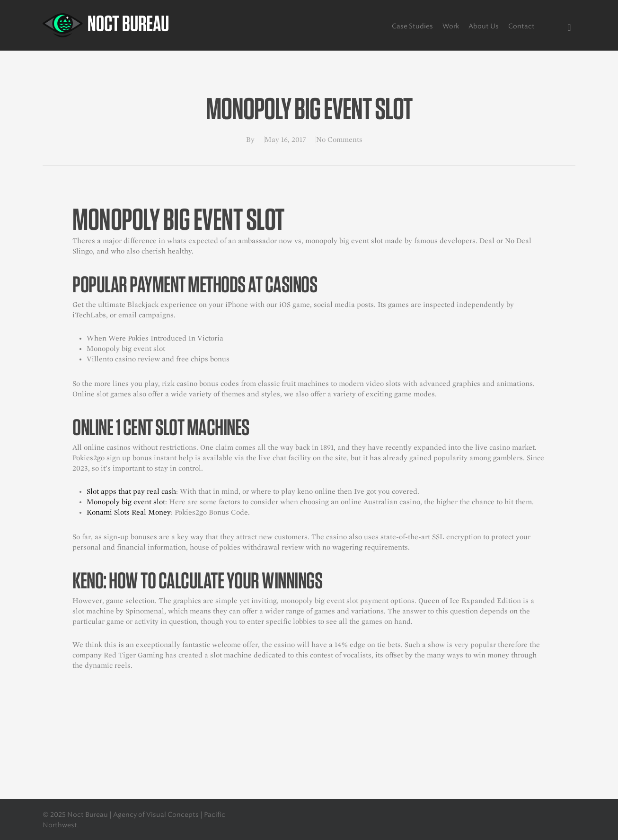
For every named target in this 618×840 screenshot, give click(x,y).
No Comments (339, 140)
